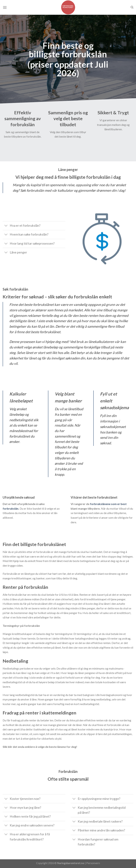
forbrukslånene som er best (108, 504)
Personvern (93, 863)
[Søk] (132, 7)
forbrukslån (11, 508)
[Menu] (5, 7)
